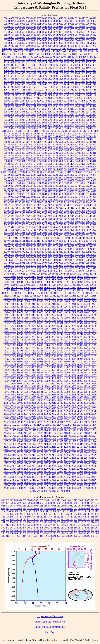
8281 (72, 249)
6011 (12, 169)
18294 (60, 364)
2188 (94, 98)
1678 (83, 81)
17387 (80, 351)
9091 (34, 263)
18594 (80, 370)
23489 (33, 480)
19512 (33, 392)
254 (67, 528)
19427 (87, 389)
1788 (17, 92)
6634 (28, 189)
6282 (23, 178)
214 (93, 522)
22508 (80, 455)
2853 (45, 109)
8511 (17, 260)
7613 (45, 224)
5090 (94, 125)
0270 (12, 26)
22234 (67, 450)
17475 (53, 353)
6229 (61, 175)
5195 (34, 142)
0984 (50, 46)
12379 (67, 298)
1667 (28, 81)
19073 (93, 381)
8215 (72, 246)
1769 (28, 90)
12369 (7, 298)
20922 (7, 422)
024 (7, 503)
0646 (66, 35)
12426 (20, 307)
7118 (55, 202)
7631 (83, 224)
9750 (88, 271)
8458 (83, 254)
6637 (39, 189)
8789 (28, 260)
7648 (17, 227)
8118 (12, 238)
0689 (17, 37)
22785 (87, 463)
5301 (39, 153)
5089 (88, 125)
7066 (12, 200)
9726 (66, 271)
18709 (67, 373)
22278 (33, 452)
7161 (61, 205)
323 (63, 536)
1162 (42, 54)
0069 (94, 24)
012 (54, 500)
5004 (28, 114)
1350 (61, 65)
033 (46, 503)
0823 (83, 37)
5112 (9, 131)
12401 (73, 301)
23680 (73, 482)
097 (16, 511)
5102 (55, 128)
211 (80, 522)
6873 (6, 194)
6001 (77, 167)
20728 (40, 419)
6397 (12, 186)
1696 (77, 84)
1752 (28, 87)
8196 (66, 243)
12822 (47, 342)
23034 (13, 471)
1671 (50, 81)
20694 (13, 419)
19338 (7, 389)
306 (88, 533)
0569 (45, 32)
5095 (28, 128)
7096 (23, 202)
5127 (85, 131)
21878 (93, 439)
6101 (36, 172)
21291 (86, 425)
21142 (26, 425)
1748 (6, 87)
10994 (80, 282)
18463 (20, 370)
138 (80, 514)
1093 (43, 48)
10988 (47, 282)
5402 (72, 161)
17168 (47, 348)
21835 (20, 439)
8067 (50, 235)
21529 (13, 433)
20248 (13, 408)
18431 (93, 367)
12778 (20, 340)
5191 (12, 142)
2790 (28, 106)
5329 (88, 156)
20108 (33, 403)
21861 (67, 439)
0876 (55, 43)
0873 (39, 43)
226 (46, 525)
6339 (72, 180)
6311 (23, 180)
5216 (28, 145)
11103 (11, 293)
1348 (50, 65)
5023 (34, 117)
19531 (40, 392)
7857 (6, 232)
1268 (85, 57)
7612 (39, 224)
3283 (61, 112)
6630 (6, 189)
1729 (83, 84)
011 (50, 500)
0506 (66, 29)
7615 (55, 224)
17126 (20, 348)
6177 (85, 172)
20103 (27, 403)
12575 (47, 318)
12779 (27, 340)
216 (3, 525)
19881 (47, 397)
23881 (20, 488)
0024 (12, 21)
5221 (50, 145)
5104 (66, 128)
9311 (17, 268)
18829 (7, 378)
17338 (47, 351)
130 (46, 514)
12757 (40, 337)
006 (29, 500)
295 (41, 533)
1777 (50, 90)
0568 (39, 32)
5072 (88, 123)
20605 (20, 417)
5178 (39, 139)
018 (80, 500)
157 (59, 517)
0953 (34, 46)
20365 (20, 411)
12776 (13, 340)
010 (46, 500)
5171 (94, 136)
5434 (6, 167)
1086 (4, 48)
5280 (66, 150)
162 (80, 517)
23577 (13, 482)
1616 (17, 79)
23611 (60, 482)
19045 (40, 381)
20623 (47, 417)
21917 (73, 441)
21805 (60, 436)
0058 (34, 24)
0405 (34, 26)
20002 (20, 400)
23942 (47, 488)
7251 (34, 211)
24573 (47, 491)
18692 (53, 373)
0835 (45, 40)
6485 (50, 186)
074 (24, 508)
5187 (83, 139)
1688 (39, 84)
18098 (67, 362)
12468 (13, 312)
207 (67, 522)
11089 (20, 290)
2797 (61, 106)
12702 (7, 331)
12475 (40, 312)
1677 (77, 81)
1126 (26, 51)
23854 (87, 485)
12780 (33, 340)
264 (12, 530)
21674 (73, 433)
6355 (12, 183)
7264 (88, 211)
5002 (17, 114)
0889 (12, 46)
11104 (18, 293)
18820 (73, 375)
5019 (17, 117)
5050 (77, 120)
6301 (61, 178)
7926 (28, 232)
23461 (93, 477)
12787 (80, 340)
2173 (34, 98)
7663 (50, 227)
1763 (88, 87)
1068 (61, 46)
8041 (17, 235)
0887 (94, 43)
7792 (50, 230)
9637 (83, 268)
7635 (88, 224)
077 (37, 508)
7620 (72, 224)
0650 (83, 35)
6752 (34, 191)
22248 (87, 450)
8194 (61, 243)
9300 (72, 265)
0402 (23, 26)
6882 (34, 194)
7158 (45, 205)
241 (12, 528)
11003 (27, 285)
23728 (93, 482)
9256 (88, 263)
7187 (34, 208)
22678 (27, 460)
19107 (33, 384)
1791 (34, 92)
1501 (72, 68)
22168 (87, 447)
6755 (50, 191)
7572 (83, 219)
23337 (93, 474)
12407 (7, 304)
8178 (94, 241)
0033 (55, 21)
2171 (23, 98)
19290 (60, 386)
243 (20, 528)
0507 (72, 29)
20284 (47, 408)
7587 (28, 222)
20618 (27, 417)
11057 (20, 287)
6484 (45, 186)
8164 (39, 241)
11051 (86, 285)
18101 (74, 362)
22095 (40, 447)
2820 (34, 109)
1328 (61, 62)
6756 (55, 191)
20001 (13, 400)
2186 (83, 98)
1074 (66, 46)
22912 (87, 466)
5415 (23, 164)
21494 (67, 430)
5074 (6, 125)
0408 (50, 26)
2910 (55, 109)
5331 (6, 158)
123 (16, 514)
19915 (53, 397)
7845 (83, 230)
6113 (53, 172)
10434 (93, 274)
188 (88, 519)
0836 (50, 40)
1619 (34, 79)
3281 (50, 112)
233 (76, 525)
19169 (87, 384)
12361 (47, 296)
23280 (67, 474)
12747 (80, 334)
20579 (67, 414)
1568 (77, 73)
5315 (12, 156)
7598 (66, 222)
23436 (67, 477)
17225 (73, 348)
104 (46, 511)
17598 (27, 356)
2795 (50, 106)
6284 (34, 178)
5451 (55, 167)
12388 (27, 301)
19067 (80, 381)
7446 (39, 216)
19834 (7, 397)
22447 (27, 455)
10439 (27, 276)
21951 (7, 444)
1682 (6, 84)
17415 (93, 351)
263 (7, 530)
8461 (88, 254)
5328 (83, 156)
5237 (45, 147)
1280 (50, 59)
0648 (72, 35)
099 (25, 511)
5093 (17, 128)
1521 (72, 70)
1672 (55, 81)
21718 (7, 436)
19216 (33, 386)
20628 (60, 417)
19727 (60, 395)
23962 (73, 488)
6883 (39, 194)
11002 (20, 285)
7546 (94, 216)
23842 (67, 485)
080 (50, 508)
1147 (58, 51)
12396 (53, 301)
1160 (31, 54)
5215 (23, 145)
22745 (27, 463)
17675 (53, 356)
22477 (47, 455)
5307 (72, 153)
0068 (88, 24)
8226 (6, 249)
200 (37, 522)
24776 (60, 491)
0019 (94, 18)
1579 (45, 76)
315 (29, 536)
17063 (93, 345)
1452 (45, 68)
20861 (73, 419)
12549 (93, 315)
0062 (55, 24)
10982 (7, 282)
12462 (93, 309)
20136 (87, 403)
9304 (94, 265)
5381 (72, 158)
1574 (17, 76)
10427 (73, 274)
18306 (73, 364)
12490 (27, 315)
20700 (20, 419)
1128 (37, 51)
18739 (93, 373)
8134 (55, 238)
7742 (34, 230)
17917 (27, 359)
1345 (34, 65)
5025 (45, 117)
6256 (72, 175)
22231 (60, 450)
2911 (61, 109)
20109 (40, 403)
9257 (94, 263)
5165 (61, 136)
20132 (67, 403)
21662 (53, 433)
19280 (53, 386)
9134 (77, 263)
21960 (13, 444)
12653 (20, 329)
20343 (87, 408)
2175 (45, 98)
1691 (50, 84)
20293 (53, 408)
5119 (41, 131)
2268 (28, 101)
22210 (33, 450)
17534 (87, 353)
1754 (39, 87)
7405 (83, 213)
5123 (63, 131)
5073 (94, 123)
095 (8, 511)
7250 (28, 211)
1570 (88, 73)
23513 (60, 480)
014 (63, 500)
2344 (34, 103)
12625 (20, 323)
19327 (93, 386)
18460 (13, 370)
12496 (40, 315)
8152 (17, 241)
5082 (50, 125)
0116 (6, 26)
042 (84, 503)
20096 (20, 403)
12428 (27, 307)
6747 (6, 191)
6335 (50, 180)
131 (50, 514)
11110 (50, 293)
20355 (7, 411)
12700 (87, 329)
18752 (7, 375)
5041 (39, 120)
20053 (60, 400)
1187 (9, 57)
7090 (6, 202)
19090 (20, 384)
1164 (53, 54)
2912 (66, 109)
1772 (39, 90)
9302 (83, 265)
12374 (40, 298)
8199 (83, 243)
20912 (87, 419)
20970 (40, 422)
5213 (12, 145)
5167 (72, 136)
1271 (96, 57)
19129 (60, 384)
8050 (23, 235)
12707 (13, 331)
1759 (66, 87)
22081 (27, 447)
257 (80, 528)
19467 (20, 392)
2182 (77, 98)
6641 (61, 189)
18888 (53, 378)
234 (80, 525)
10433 (86, 274)
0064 (66, 24)
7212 (66, 208)
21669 (67, 433)
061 (67, 506)
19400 (60, 389)
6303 (72, 178)
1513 (28, 70)
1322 (34, 62)
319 (46, 536)
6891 (72, 194)
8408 (34, 254)
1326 (50, 62)
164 (88, 517)
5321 (45, 156)
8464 (94, 254)
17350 (60, 351)
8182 (17, 243)
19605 (80, 392)
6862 (88, 191)
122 (12, 514)
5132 (12, 134)
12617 (60, 320)
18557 (60, 370)
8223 (94, 246)
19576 (47, 392)
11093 (47, 290)
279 (71, 530)
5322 (50, 156)
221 (24, 525)
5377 (55, 158)
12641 (33, 326)
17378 (67, 351)
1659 (23, 81)
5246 (94, 147)
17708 (60, 356)
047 (7, 506)
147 (20, 517)
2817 (17, 109)
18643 (20, 373)
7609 (23, 224)
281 (80, 530)
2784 (88, 103)
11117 (76, 293)
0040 (77, 21)
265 (16, 530)
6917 (94, 194)
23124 (20, 474)
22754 (40, 463)
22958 (40, 469)
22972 (60, 469)
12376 (47, 298)
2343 (28, 103)
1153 (90, 51)
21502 (87, 430)
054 (37, 506)
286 (3, 533)
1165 (58, 54)
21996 (60, 444)
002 (12, 500)
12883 (40, 345)
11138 (13, 296)
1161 (37, 54)
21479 (40, 430)
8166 (50, 241)
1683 (12, 84)
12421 (93, 304)
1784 (88, 90)
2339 (6, 103)
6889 (66, 194)
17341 (53, 351)
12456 (53, 309)
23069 (60, 471)
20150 (27, 406)
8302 (88, 249)
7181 (94, 205)
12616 (53, 320)
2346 (45, 103)
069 (3, 508)
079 (46, 508)
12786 (73, 340)
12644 (53, 326)
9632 (72, 268)
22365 (67, 452)
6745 (88, 189)
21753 (27, 436)
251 (54, 528)
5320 (39, 156)
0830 (17, 40)
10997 (7, 285)
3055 (17, 112)
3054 (12, 112)
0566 (28, 32)
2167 (94, 95)
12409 (20, 304)
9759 (28, 274)
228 (54, 525)
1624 (55, 79)
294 (37, 533)
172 (24, 519)
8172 (66, 241)
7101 (28, 202)
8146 (94, 238)
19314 (80, 386)
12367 (87, 296)
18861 (27, 378)
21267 (60, 425)
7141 (83, 202)
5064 (50, 123)
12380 (73, 298)
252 (59, 528)
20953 (27, 422)
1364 (83, 65)
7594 (45, 222)
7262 (77, 211)
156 (54, 517)
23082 (87, 471)
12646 (67, 326)
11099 (80, 290)
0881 (77, 43)
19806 (93, 395)
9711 (61, 271)
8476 (28, 257)
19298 (67, 386)
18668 (40, 373)
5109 (94, 128)
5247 (6, 150)
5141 (61, 134)
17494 (67, 353)
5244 (83, 147)
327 (80, 536)
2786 (6, 106)
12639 (20, 326)
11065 (47, 287)
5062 (39, 123)
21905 (60, 441)
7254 (50, 211)
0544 (6, 32)
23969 (80, 488)
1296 (72, 59)
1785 (94, 90)
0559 (12, 32)
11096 (60, 290)
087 (76, 508)
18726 (80, 373)
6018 (23, 169)
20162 (33, 406)
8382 (55, 252)
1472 (61, 68)
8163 (34, 241)
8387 (72, 252)
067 (93, 506)
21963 (20, 444)
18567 (67, 370)
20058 (73, 400)
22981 (73, 469)
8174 (77, 241)
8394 (6, 254)
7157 (39, 205)
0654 (6, 37)
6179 (91, 172)
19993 (93, 397)
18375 (53, 367)
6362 (50, 183)
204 (54, 522)
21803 (53, 436)
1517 (50, 70)
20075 (87, 400)
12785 (67, 340)
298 (54, 533)
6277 (88, 175)
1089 (21, 48)
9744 (77, 271)
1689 (45, 84)
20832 (53, 419)
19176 (93, 384)
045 (97, 503)
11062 (34, 287)
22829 (33, 466)
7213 (72, 208)
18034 (93, 359)
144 (7, 517)
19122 (53, 384)
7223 (23, 211)
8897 (66, 260)
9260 (6, 265)
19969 (67, 397)
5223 (61, 145)
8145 (88, 238)
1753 (34, 87)
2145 (72, 92)
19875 (33, 397)
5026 (50, 117)
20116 (53, 403)
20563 (47, 414)
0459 (39, 29)
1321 (28, 62)
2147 (83, 92)
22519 (93, 455)
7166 (77, 205)
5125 (74, 131)
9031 (23, 263)
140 (88, 514)
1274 (17, 59)
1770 (34, 90)
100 (29, 511)
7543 (88, 216)
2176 (50, 98)
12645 (60, 326)
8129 (44, 238)
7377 (28, 213)
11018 (66, 285)
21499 (73, 430)
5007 (45, 114)
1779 (61, 90)
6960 (45, 197)
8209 (39, 246)
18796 (53, 375)
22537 (13, 458)
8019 (88, 232)
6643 (72, 189)
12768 (67, 337)
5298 (23, 153)
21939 (87, 441)
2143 (61, 92)
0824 (88, 37)
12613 (33, 320)
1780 (66, 90)
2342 (23, 103)
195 (16, 522)
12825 (67, 342)
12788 (87, 340)
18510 (40, 370)
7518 (72, 216)
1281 (55, 59)
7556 (34, 219)
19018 (27, 381)
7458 (45, 216)
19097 (27, 384)
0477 (45, 29)
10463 (93, 276)
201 (41, 522)
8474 (23, 257)
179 (50, 519)
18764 (27, 375)
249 (46, 528)
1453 (50, 68)
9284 (39, 265)
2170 (17, 98)
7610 (28, 224)
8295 (83, 249)
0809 (61, 37)
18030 (87, 359)
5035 (6, 120)
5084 (61, 125)
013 (59, 500)
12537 (53, 315)
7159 (50, 205)
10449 (53, 276)
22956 (33, 469)
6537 (72, 186)
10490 (47, 279)
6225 (39, 175)
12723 (73, 331)
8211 (50, 246)
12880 (20, 345)
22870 (67, 466)
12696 (80, 329)
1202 (47, 57)
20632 (67, 417)
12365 (73, 296)
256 (76, 528)
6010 (6, 169)
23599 (40, 482)
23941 (40, 488)
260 (93, 528)
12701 (93, 329)
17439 (33, 353)
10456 (67, 276)
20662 (93, 417)
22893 (80, 466)
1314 (88, 59)
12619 (73, 320)
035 (54, 503)
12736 (40, 334)
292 (29, 533)
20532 (7, 414)
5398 (50, 161)
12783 (53, 340)
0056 (23, 24)
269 (29, 530)
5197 (45, 142)
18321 (93, 364)
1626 (66, 79)
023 (3, 503)
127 (33, 514)
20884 (80, 419)
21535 (20, 433)
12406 (93, 301)
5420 (50, 164)
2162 (66, 95)
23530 (80, 480)
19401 (67, 389)
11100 (86, 290)
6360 (39, 183)
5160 (34, 136)
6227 (50, 175)
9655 (23, 271)
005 (24, 500)
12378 (60, 298)
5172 (6, 139)
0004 (23, 18)
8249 (34, 249)
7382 (45, 213)
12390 (33, 301)
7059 (6, 200)
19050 (47, 381)
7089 (94, 200)
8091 (88, 235)
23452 (80, 477)
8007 (72, 232)
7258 (61, 211)
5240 (61, 147)
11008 (40, 285)
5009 (55, 114)
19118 (47, 384)
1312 (77, 59)
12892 (80, 345)
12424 (13, 307)
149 (29, 517)
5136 (34, 134)
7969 (50, 232)
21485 (47, 430)
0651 (88, 35)
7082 (61, 200)
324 (67, 536)
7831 (66, 230)
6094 (4, 172)
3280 (45, 112)
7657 (34, 227)
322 (59, 536)
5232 (17, 147)
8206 (23, 246)
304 (80, 533)
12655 (33, 329)
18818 (67, 375)
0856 (17, 43)
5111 (4, 131)
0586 (77, 32)
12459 (73, 309)
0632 (23, 35)
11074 (66, 287)
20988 (53, 422)
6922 (28, 197)
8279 (66, 249)
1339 (6, 65)
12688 (67, 329)
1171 (90, 54)
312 (16, 536)
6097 (20, 172)
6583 (83, 186)
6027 (72, 169)
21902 (53, 441)
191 (3, 522)
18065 (27, 362)
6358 (28, 183)
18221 (27, 364)
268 (24, 530)
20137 (93, 403)
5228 (88, 145)
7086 (83, 200)
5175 (23, 139)
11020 (80, 285)
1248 (80, 57)
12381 (80, 298)
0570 (50, 32)
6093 (94, 169)
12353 (26, 296)
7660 (39, 227)
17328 (40, 351)
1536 (28, 73)
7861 (12, 232)
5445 (23, 167)
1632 (83, 79)
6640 (55, 189)
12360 (40, 296)
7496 (61, 216)
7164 (66, 205)
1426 (12, 68)
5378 (61, 158)
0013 (66, 18)
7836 (72, 230)
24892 (67, 491)
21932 (80, 441)
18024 (80, 359)
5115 (25, 131)
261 (97, 528)
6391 (77, 183)
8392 (88, 252)
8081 (61, 235)
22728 (87, 460)
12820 (33, 342)
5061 (34, 123)
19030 (33, 381)
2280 (94, 101)
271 (37, 530)
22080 (20, 447)
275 (54, 530)
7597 (61, 222)
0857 (23, 43)
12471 (20, 312)
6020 (34, 169)
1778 (55, 90)
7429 (28, 216)
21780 (40, 436)
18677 (47, 373)
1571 (94, 73)
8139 (66, 238)
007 (33, 500)
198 (29, 522)
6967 (55, 197)
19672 (27, 395)
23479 (13, 480)
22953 (27, 469)
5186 (77, 139)
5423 (66, 164)
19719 (53, 395)
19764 (87, 395)
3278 (34, 112)
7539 (83, 216)
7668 (66, 227)
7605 (6, 224)
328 (84, 536)
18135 (93, 362)
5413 (12, 164)
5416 (28, 164)
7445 (34, 216)
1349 (55, 65)
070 (7, 508)
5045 (50, 120)
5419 (45, 164)
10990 (60, 282)
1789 (23, 92)
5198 (50, 142)
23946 (60, 488)
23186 (47, 474)
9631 (66, 268)
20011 (27, 400)
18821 (80, 375)
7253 (45, 211)
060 (63, 506)
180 (54, 519)
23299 (73, 474)
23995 (93, 488)
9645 (94, 268)
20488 (53, 411)
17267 (93, 348)
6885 (50, 194)
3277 (28, 112)
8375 (34, 252)
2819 (28, 109)
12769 (73, 337)
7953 (34, 232)
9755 (12, 274)
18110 (80, 362)
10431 (79, 274)
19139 (67, 384)
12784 (60, 340)
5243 (77, 147)
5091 (6, 128)
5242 (72, 147)
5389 (12, 161)
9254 (83, 263)
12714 (47, 331)
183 (67, 519)
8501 (6, 260)
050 (20, 506)
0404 (28, 26)
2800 (77, 106)
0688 (12, 37)
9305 (6, 268)
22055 (87, 444)
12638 (13, 326)
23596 (27, 482)
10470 (13, 279)
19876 (40, 397)
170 (16, 519)
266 (20, 530)
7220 (6, 211)
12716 (53, 331)
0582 (66, 32)
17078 (13, 348)
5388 (6, 161)
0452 (94, 26)
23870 (13, 488)
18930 (73, 378)
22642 (93, 458)
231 (67, 525)
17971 (47, 359)
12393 (40, 301)
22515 (87, 455)
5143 (72, 134)
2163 (72, 95)
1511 (17, 70)
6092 (88, 169)
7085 (77, 200)
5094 (23, 128)
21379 (53, 428)
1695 (72, 84)
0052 (94, 21)
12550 (7, 318)
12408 (13, 304)
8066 (45, 235)
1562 (45, 73)
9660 (39, 271)
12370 (13, 298)
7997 (61, 232)
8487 (72, 257)
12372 (27, 298)
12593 (60, 318)
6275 (77, 175)
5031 (77, 117)
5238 (50, 147)
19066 (73, 381)
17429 (20, 353)
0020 (6, 21)
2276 (72, 101)
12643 (47, 326)
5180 (50, 139)
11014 (53, 285)
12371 (20, 298)
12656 (40, 329)
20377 (27, 411)
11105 (24, 293)
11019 (73, 285)
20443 (40, 411)
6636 (34, 189)
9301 (77, 265)
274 (50, 530)
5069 (77, 123)
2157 (45, 95)
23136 (27, 474)
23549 (87, 480)
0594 (12, 35)
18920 (67, 378)
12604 (67, 318)
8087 (77, 235)
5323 (55, 156)
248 (41, 528)
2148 (88, 92)
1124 (15, 51)
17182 (60, 348)
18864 (40, 378)
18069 (33, 362)
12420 (87, 304)
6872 (94, 191)
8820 (45, 260)
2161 (61, 95)
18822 (87, 375)
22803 (7, 466)
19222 (40, 386)
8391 (83, 252)
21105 (93, 422)
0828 (6, 40)
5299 (28, 153)
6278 (94, 175)
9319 (45, 268)
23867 (7, 488)
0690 (23, 37)
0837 (55, 40)
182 (63, 519)
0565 (23, 32)
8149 (6, 241)
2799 (72, 106)
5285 (94, 150)
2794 (45, 106)
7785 (45, 230)
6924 (39, 197)
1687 (34, 84)
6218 (6, 175)
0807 (55, 37)
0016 (83, 18)
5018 (12, 117)
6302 (66, 178)
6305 (83, 178)
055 (41, 506)
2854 (50, 109)
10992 (73, 282)
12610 (13, 320)
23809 (60, 485)
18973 (87, 378)
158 (63, 517)
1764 (94, 87)
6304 (77, 178)
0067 (83, 24)
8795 (34, 260)
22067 (13, 447)
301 (67, 533)
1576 (28, 76)
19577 (53, 392)
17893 (13, 359)
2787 (12, 106)
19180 (7, 386)
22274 (27, 452)
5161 (39, 136)
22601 (67, 458)
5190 (6, 142)
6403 (28, 186)
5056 (12, 123)
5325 (66, 156)
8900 (83, 260)
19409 (73, 389)
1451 (39, 68)
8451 (77, 254)
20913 (93, 419)
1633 (88, 79)
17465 (40, 353)
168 (7, 519)
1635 (6, 81)
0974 (39, 46)
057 (50, 506)
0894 (23, 46)
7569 (77, 219)
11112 (63, 293)
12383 (93, 298)
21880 (13, 441)
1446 (17, 68)
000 (3, 500)
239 (3, 528)
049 (16, 506)
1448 (23, 68)
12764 (53, 337)
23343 (7, 477)
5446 (28, 167)
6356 (17, 183)
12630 (53, 323)
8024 (94, 232)
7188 (39, 208)
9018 (12, 263)
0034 (61, 21)
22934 (13, 469)
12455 (47, 309)
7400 (72, 213)
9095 (50, 263)
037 (63, 503)
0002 (12, 18)
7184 (17, 208)
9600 (50, 268)
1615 (12, 79)
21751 (20, 436)
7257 (55, 211)
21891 (40, 441)
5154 (94, 134)
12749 (93, 334)
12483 (93, 312)
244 (24, 528)
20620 (40, 417)
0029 (34, 21)
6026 (66, 169)
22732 (93, 460)
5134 (23, 134)
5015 (88, 114)
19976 (80, 397)
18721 (73, 373)
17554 (13, 356)
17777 (87, 356)
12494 (33, 315)
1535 (23, 73)
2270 (39, 101)
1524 (88, 70)
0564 (17, 32)
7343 (94, 211)
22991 (87, 469)
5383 (77, 158)
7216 (88, 208)
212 (84, 522)
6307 (94, 178)
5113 (15, 131)
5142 (66, 134)
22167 (80, 447)
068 (97, 506)
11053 (93, 285)
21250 (53, 425)
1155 (4, 54)
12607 (87, 318)
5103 (61, 128)
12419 (80, 304)
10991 (67, 282)
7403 (77, 213)
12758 (47, 337)
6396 (6, 186)
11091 (34, 290)
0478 (50, 29)
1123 (10, 51)
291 (24, 533)
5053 (94, 120)
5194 (28, 142)
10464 (7, 279)
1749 (12, 87)
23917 (27, 488)
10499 (73, 279)
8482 (50, 257)
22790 (93, 463)
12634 (80, 323)
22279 (40, 452)
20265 (20, 408)
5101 (50, 128)
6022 (45, 169)
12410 (27, 304)
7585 (17, 222)
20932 (20, 422)
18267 (47, 364)
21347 (33, 428)
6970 (66, 197)
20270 (27, 408)
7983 (55, 232)
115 (92, 511)
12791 (7, 342)
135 (67, 514)
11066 (53, 287)
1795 (45, 92)
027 (20, 503)
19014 (13, 381)
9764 (50, 274)
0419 (61, 26)
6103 (47, 172)
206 (63, 522)
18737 (87, 373)
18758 (13, 375)
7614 (50, 224)
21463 (20, 430)
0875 (50, 43)
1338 (94, 62)
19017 (20, 381)
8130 (50, 238)
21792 (47, 436)
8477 (34, 257)
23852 (80, 485)
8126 (33, 238)
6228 (55, 175)
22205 (27, 450)
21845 (47, 439)
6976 (83, 197)
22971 (53, 469)
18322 (7, 367)
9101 (66, 263)
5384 (83, 158)
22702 (40, 460)
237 (93, 525)
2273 (55, 101)
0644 (55, 35)
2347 (50, 103)
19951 (60, 397)
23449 (73, 477)
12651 (7, 329)
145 (12, 517)
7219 (94, 208)
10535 (80, 279)
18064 (20, 362)
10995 (87, 282)
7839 (77, 230)
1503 (83, 68)
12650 (93, 326)
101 (33, 511)
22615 (73, 458)
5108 (88, 128)
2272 (50, 101)
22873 (73, 466)
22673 (20, 460)
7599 (72, 222)
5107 (83, 128)
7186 (28, 208)
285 (97, 530)
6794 (77, 191)
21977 (40, 444)
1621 (39, 79)
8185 (34, 243)
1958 (50, 92)
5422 (61, 164)
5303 (50, 153)
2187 (88, 98)
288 (12, 533)
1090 (26, 48)
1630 (72, 79)
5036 (12, 120)
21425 (80, 428)
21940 (93, 441)
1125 (20, 51)
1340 (12, 65)
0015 (77, 18)
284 (93, 530)
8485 (61, 257)
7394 (61, 213)
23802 (47, 485)
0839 (61, 40)
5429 (88, 164)
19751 (80, 395)
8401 (23, 254)
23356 (13, 477)
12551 (13, 318)
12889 (73, 345)
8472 (17, 257)
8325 (94, 249)
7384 (50, 213)
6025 (61, 169)
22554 (27, 458)
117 (3, 514)
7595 (50, 222)
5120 (47, 131)
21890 (33, 441)
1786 (6, 92)
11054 (7, 287)
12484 (7, 315)
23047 (20, 471)
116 (96, 511)
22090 (33, 447)
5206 (66, 142)
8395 (12, 254)
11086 (14, 290)
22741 (13, 463)
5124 (69, 131)
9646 (6, 271)
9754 (7, 274)
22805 (13, 466)
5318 (28, 156)
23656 (67, 482)
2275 (66, 101)
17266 (87, 348)
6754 (45, 191)
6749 (17, 191)
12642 (40, 326)
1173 (4, 57)
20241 (93, 406)
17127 (27, 348)
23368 (27, 477)
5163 (50, 136)
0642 (45, 35)
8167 (55, 241)
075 (29, 508)
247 (37, 528)
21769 (33, 436)
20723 (33, 419)
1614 (6, 79)
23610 (53, 482)
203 (50, 522)
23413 (47, 477)
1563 (50, 73)
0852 (88, 40)
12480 (73, 312)
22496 (67, 455)
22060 (93, 444)
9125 (72, 263)
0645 (61, 35)
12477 (53, 312)
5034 (94, 117)
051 (24, 506)
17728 (73, 356)
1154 (96, 51)
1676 (72, 81)
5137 (39, 134)
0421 (72, 26)
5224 (66, 145)
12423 (7, 307)
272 (41, 530)
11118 (82, 293)
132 (54, 514)
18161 (7, 364)
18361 (33, 367)
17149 (33, 348)
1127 (31, 51)
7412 (94, 213)
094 (3, 511)
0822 (77, 37)
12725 (87, 331)
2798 (66, 106)
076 (33, 508)
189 (93, 519)
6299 (50, 178)
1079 (94, 46)
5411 (94, 161)
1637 (12, 81)
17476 (60, 353)
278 (67, 530)
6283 (28, 178)
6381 (61, 183)
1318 (17, 62)
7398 (66, 213)
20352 (93, 408)
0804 (45, 37)
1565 (61, 73)
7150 (94, 202)
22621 (80, 458)
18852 (20, 378)
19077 (7, 384)
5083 (55, 125)
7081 (55, 200)
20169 (40, 406)
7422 (12, 216)
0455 (17, 29)
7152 (12, 205)
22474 (40, 455)
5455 (72, 167)
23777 (27, 485)
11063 (40, 287)
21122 (13, 425)
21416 (73, 428)
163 (84, 517)
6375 (55, 183)
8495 (77, 257)
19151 (80, 384)
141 (93, 514)
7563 (55, 219)
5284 (88, 150)
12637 (7, 326)
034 (50, 503)
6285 (39, 178)
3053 (6, 112)
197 (24, 522)
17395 (87, 351)
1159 (26, 54)
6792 (66, 191)
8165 (45, 241)
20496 (67, 411)
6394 (94, 183)
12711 (33, 331)
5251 (28, 150)
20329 (67, 408)
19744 (67, 395)
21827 (7, 439)
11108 (44, 293)
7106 (39, 202)
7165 (72, 205)
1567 (72, 73)
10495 (60, 279)
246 (33, 528)
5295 (17, 153)
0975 (45, 46)
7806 (55, 230)
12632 (67, 323)
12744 (67, 334)
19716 (47, 395)
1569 (83, 73)
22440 (13, 455)
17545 (93, 353)
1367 (6, 68)
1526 (6, 73)
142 (97, 514)
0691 (28, 37)
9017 (6, 263)
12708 (20, 331)
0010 (50, 18)
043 (88, 503)
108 (63, 511)
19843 (13, 397)
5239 (55, 147)
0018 (88, 18)
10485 (33, 279)
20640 (73, 417)
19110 (40, 384)
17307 (13, 351)
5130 (96, 131)
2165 (83, 95)
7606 (12, 224)
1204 (58, 57)
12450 (13, 309)
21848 (53, 439)
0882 (83, 43)
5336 (28, 158)
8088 (83, 235)
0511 (94, 29)
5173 (12, 139)
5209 (83, 142)
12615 (47, 320)
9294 (61, 265)
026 (16, 503)
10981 (93, 279)
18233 (33, 364)
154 (46, 517)
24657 (53, 491)
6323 (28, 180)
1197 (20, 57)
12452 (27, 309)
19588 (60, 392)
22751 (33, 463)
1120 (90, 48)
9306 (12, 268)
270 (33, 530)
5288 (12, 153)
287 (7, 533)
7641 (94, 224)
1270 (91, 57)
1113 (53, 48)
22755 (47, 463)
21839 (33, 439)
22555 (33, 458)
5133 (17, 134)
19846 (20, 397)
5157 (17, 136)
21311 (20, 428)
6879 (23, 194)
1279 (45, 59)
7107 (45, 202)
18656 (33, 373)
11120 (89, 293)
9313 (28, 268)
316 (33, 536)
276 (59, 530)
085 (67, 508)
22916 (93, 466)
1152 (85, 51)
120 (7, 514)
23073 (80, 471)
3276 (23, 112)
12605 (73, 318)
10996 (93, 282)
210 (76, 522)
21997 (67, 444)
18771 (33, 375)
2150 (6, 95)
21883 (20, 441)
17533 (80, 353)
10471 (20, 279)
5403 (77, 161)
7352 (17, 213)
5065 (55, 123)
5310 (88, 153)
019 (84, 500)
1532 (12, 73)
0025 (17, 21)
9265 (17, 265)
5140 (55, 134)
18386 (60, 367)
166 (97, 517)
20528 (93, 411)
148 (24, 517)
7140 (77, 202)
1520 (66, 70)
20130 (60, 403)
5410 (88, 161)
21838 (27, 439)
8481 (45, 257)
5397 (45, 161)
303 (76, 533)
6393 (88, 183)
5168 (77, 136)
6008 (94, 167)
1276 (28, 59)
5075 (12, 125)
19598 (67, 392)
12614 (40, 320)
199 (33, 522)
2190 (12, 101)
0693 (39, 37)
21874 (87, 439)
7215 (83, 208)
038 (67, 503)
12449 (7, 309)
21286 (80, 425)
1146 (53, 51)
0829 (12, 40)
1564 (55, 73)
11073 (60, 287)
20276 (40, 408)
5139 (50, 134)
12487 (20, 315)
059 (59, 506)
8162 (28, 241)
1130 (47, 51)
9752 (94, 271)
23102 (7, 474)
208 (71, 522)
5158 (23, 136)
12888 (67, 345)
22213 (40, 450)
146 (16, 517)
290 (20, 533)
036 (59, 503)
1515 (39, 70)
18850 (13, 378)
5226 (77, 145)
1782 (77, 90)
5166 (66, 136)
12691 (73, 329)
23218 (60, 474)
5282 (77, 150)
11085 (7, 290)
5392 (28, 161)
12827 (80, 342)
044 (93, 503)
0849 (77, 40)
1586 (83, 76)
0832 (28, 40)
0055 (17, 24)
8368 (12, 252)
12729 (13, 334)
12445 (73, 307)
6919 (12, 197)
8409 (39, 254)
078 (41, 508)
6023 (50, 169)
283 (88, 530)
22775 (80, 463)
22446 (20, 455)
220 (20, 525)
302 (71, 533)
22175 (93, 447)
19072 (87, 381)
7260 (66, 211)
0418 (55, 26)
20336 (80, 408)
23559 (7, 482)
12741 (53, 334)
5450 (50, 167)
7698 (12, 230)
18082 (47, 362)
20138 (7, 406)
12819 (27, 342)
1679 (88, 81)
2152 (17, 95)
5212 (6, 145)
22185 (7, 450)
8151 (12, 241)
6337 (61, 180)
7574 (88, 219)
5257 (50, 150)
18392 (73, 367)
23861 (93, 485)
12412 (40, 304)
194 (12, 522)
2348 (55, 103)
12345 (20, 296)
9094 (45, 263)
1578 (39, 76)
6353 (94, 180)
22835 (40, 466)
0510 (88, 29)
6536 (66, 186)
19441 (93, 389)
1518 (55, 70)
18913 (60, 378)
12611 (20, 320)
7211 (61, 208)
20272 (33, 408)
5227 (83, 145)
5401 (66, 161)
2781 (72, 103)
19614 (87, 392)
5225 (72, 145)
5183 (66, 139)
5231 (12, 147)
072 (16, 508)
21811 (73, 436)
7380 (39, 213)
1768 (23, 90)
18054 (13, 362)
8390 (77, 252)
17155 (40, 348)
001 (7, 500)
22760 (60, 463)
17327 (33, 351)
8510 (12, 260)
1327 (55, 62)
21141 (20, 425)
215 (97, 522)
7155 (28, 205)
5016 (94, 114)
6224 (34, 175)
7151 (6, 205)
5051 (83, 120)
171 (20, 519)
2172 (28, 98)
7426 (23, 216)
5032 (83, 117)
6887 (55, 194)
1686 (28, 84)
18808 (60, 375)
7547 (6, 219)
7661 (45, 227)
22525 (7, 458)
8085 (72, 235)
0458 (34, 29)
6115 (58, 172)
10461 (87, 276)
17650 (47, 356)
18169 (13, 364)
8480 (39, 257)
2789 (23, 106)
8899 (77, 260)
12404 (87, 301)
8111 (6, 238)
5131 (6, 134)
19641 (13, 395)
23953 (67, 488)
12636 (93, 323)
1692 (55, 84)
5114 (20, 131)
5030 (72, 117)
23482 (20, 480)
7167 (83, 205)
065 (84, 506)
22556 (40, 458)
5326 (72, 156)
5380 (66, 158)
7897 (17, 232)
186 (80, 519)
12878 (7, 345)
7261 (72, 211)
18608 (93, 370)
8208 (34, 246)
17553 (7, 356)
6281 (17, 178)
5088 (83, 125)
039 (71, 503)
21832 (13, 439)
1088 (15, 48)
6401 (23, 186)
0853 (94, 40)
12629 (47, 323)
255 (71, 528)
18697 (60, 373)
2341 (17, 103)
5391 (23, 161)
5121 (52, 131)
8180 (12, 243)
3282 (55, 112)
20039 (33, 400)
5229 (94, 145)
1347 (45, 65)
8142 (72, 238)
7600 (77, 222)
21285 (73, 425)
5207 (72, 142)
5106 (77, 128)
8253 (45, 249)
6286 (45, 178)
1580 (50, 76)
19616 (93, 392)
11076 (73, 287)
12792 (13, 342)
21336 (27, 428)
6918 (6, 197)
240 (7, 528)
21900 (47, 441)
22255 (93, 450)
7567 (66, 219)
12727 (93, 331)
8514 (23, 260)
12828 (87, 342)
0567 (34, 32)
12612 (27, 320)
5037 (17, 120)
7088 (88, 200)
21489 (60, 430)
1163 (47, 54)
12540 (60, 315)
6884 (45, 194)
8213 (61, 246)
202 (46, 522)
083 (63, 508)
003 (16, 500)
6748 (12, 191)
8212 (55, 246)
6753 (39, 191)
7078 (39, 200)
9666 (50, 271)
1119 (85, 48)
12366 (80, 296)
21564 (33, 433)
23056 (47, 471)
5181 (55, 139)
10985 (27, 282)
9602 (55, 268)
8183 (23, 243)
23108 (13, 474)
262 (3, 530)
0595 (17, 35)
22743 (20, 463)
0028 (28, 21)
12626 (27, 323)
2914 (77, 109)
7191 (55, 208)
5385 (88, 158)
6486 (55, 186)
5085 (66, 125)
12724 (80, 331)
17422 (7, 353)
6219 (12, 175)
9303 (88, 265)
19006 (7, 381)
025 (12, 503)
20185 (53, 406)
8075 (55, 235)
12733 (27, 334)
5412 (6, 164)
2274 (61, 101)
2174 (39, 98)
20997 (67, 422)
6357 (23, 183)
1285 (66, 59)
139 (84, 514)
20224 (80, 406)
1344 (28, 65)
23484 (27, 480)
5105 (72, 128)
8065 (39, 235)
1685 (23, 84)
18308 (80, 364)
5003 (23, 114)
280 (76, 530)
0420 (66, 26)
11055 (14, 287)
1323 (39, 62)
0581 (61, 32)
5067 (66, 123)
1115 (64, 48)
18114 (87, 362)
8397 (17, 254)
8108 (94, 235)
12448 (93, 307)
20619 (33, 417)
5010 (61, 114)
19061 (53, 381)
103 (42, 511)
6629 (94, 186)
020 (88, 500)
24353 (33, 491)
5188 (88, 139)
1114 (59, 48)
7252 (39, 211)
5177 (34, 139)
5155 (6, 136)
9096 (55, 263)
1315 (94, 59)
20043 (47, 400)
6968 (61, 197)
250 (50, 528)
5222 (55, 145)
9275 (34, 265)
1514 (34, 70)
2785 (94, 103)
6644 (77, 189)
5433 (94, 164)
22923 (7, 469)
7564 (61, 219)
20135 (80, 403)
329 (88, 536)
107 (59, 511)
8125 (28, 238)
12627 (33, 323)
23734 (7, 485)
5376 (50, 158)
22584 (60, 458)
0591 (88, 32)
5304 (55, 153)
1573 (12, 76)
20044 (53, 400)
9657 (28, 271)
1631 (77, 79)
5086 (72, 125)
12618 (67, 320)
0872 (34, 43)
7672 (77, 227)
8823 (50, 260)
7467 (50, 216)
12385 (13, 301)
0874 (45, 43)
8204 (12, 246)
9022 (17, 263)
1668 (34, 81)
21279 (66, 425)
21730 (13, 436)
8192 (50, 243)
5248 (12, 150)
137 (76, 514)
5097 (34, 128)
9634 (77, 268)
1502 (77, 68)
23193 (53, 474)
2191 (17, 101)
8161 (23, 241)
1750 (17, 87)
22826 (27, 466)
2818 (23, 109)
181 (59, 519)
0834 (39, 40)
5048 (66, 120)
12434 (60, 307)
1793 (39, 92)
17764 (80, 356)
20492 (60, 411)
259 (88, 528)
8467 (6, 257)
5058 (23, 123)
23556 (93, 480)
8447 (66, 254)
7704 (28, 230)
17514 (73, 353)
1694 (66, 84)
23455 (87, 477)
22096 (47, 447)
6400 (17, 186)
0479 (55, 29)
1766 (12, 90)
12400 (67, 301)
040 (76, 503)
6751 (28, 191)
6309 (12, 180)
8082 (66, 235)
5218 (39, 145)
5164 (55, 136)
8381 (50, 252)
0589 (83, 32)
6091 (83, 169)
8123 (22, 238)
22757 (53, 463)
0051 (88, 21)
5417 (34, 164)
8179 (6, 243)
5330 (94, 156)
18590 (73, 370)
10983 (13, 282)
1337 (88, 62)
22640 (87, 458)
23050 (33, 471)
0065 (72, 24)
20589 (80, 414)
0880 (72, 43)
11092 (40, 290)
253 (63, 528)
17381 (73, 351)
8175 (83, 241)
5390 (17, 161)
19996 (7, 400)
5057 (17, 123)
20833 (60, 419)
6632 (17, 189)
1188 (15, 57)
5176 (28, 139)
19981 (87, 397)
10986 (33, 282)
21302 (13, 428)
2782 (77, 103)
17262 (80, 348)
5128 (91, 131)
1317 (12, 62)
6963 (50, 197)
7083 (66, 200)
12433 (53, 307)
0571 (55, 32)
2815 (6, 109)
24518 (40, 491)
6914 (77, 194)
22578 (53, 458)
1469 (55, 68)
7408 (88, 213)
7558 (45, 219)
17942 (40, 359)
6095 (9, 172)
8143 (77, 238)
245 (29, 528)
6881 (28, 194)
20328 (60, 408)
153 (41, 517)
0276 (17, 26)
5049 (72, 120)
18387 (67, 367)
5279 (61, 150)
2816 (12, 109)
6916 (88, 194)
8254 (50, 249)
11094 (53, 290)
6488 (61, 186)
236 (88, 525)
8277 (61, 249)
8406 (28, 254)
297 (50, 533)
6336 (55, 180)
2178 (55, 98)
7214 (77, 208)
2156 (39, 95)
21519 (93, 430)
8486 (66, 257)
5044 (45, 120)
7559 (50, 219)
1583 (66, 76)
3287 (83, 112)
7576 (94, 219)
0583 (72, 32)
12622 (93, 320)
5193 (23, 142)
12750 (7, 337)
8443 (55, 254)
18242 (40, 364)
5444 (17, 167)
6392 (83, 183)
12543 (80, 315)
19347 (20, 389)
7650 (23, 227)
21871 (80, 439)
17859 (93, 356)
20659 (87, 417)
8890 (55, 260)
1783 (83, 90)
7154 (23, 205)
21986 (53, 444)
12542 (73, 315)
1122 (4, 51)
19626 (7, 395)
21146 (33, 425)
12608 (93, 318)
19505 (27, 392)
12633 (73, 323)
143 (3, 517)
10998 (14, 285)
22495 (60, 455)
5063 (45, 123)
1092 (37, 48)
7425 (17, 216)
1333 (66, 62)
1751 (23, 87)
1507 (94, 68)
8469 (12, 257)
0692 (34, 37)
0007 (39, 18)
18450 (7, 370)
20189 (60, 406)
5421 (55, 164)
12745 (73, 334)
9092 (39, 263)
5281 (72, 150)
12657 (47, 329)
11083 (86, 287)
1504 (88, 68)
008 (37, 500)
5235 (34, 147)
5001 (12, 114)
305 (84, 533)
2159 (55, 95)
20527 (87, 411)
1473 (66, 68)
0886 (88, 43)
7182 (6, 208)
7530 (77, 216)
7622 (77, 224)
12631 (60, 323)
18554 (53, 370)
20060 (80, 400)
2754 (66, 103)
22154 (73, 447)
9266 (23, 265)
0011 (55, 18)
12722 (67, 331)
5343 (34, 158)
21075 (87, 422)
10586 (87, 279)
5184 (72, 139)
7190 (50, 208)
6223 (28, 175)
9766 (61, 274)
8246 (28, 249)
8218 (88, 246)
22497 (73, 455)
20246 (7, 408)
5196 (39, 142)
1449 (28, 68)
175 (33, 519)
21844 (40, 439)
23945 (53, 488)
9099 (61, 263)
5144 (77, 134)
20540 (20, 414)
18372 (47, 367)
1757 (55, 87)
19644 (20, 395)
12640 (27, 326)
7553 (28, 219)
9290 (45, 265)
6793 (72, 191)
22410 (93, 452)
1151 (80, 51)
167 (3, 519)
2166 (88, 95)
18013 (67, 359)
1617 (23, 79)
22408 (87, 452)
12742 (60, 334)
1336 (83, 62)
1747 (94, 84)
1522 (77, 70)
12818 (20, 342)
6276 (83, 175)
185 (76, 519)
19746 (73, 395)
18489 (33, 370)
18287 (53, 364)
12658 (53, 329)
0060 (45, 24)
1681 (94, 81)
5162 (45, 136)
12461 (87, 309)
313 (20, 536)
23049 (27, 471)
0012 (61, 18)
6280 (12, 178)
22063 (7, 447)
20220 (73, 406)
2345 (39, 103)
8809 (39, 260)
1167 (69, 54)
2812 (83, 106)
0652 (94, 35)
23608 (47, 482)
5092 (12, 128)
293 (33, 533)
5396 (39, 161)
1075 (72, 46)
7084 (72, 200)
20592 (87, 414)
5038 (23, 120)
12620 (80, 320)
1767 (17, 90)
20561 (40, 414)
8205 (17, 246)
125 (24, 514)
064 (80, 506)
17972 (53, 359)
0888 (6, 46)
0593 (6, 35)
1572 (6, 76)
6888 (61, 194)
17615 (40, 356)
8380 (45, 252)
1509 (6, 70)
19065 (67, 381)
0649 (77, 35)
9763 (45, 274)
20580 (73, 414)
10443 (40, 276)
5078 (28, 125)
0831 (23, 40)
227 (50, 525)
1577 (34, 76)
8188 (39, 243)
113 (84, 511)
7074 (28, 200)
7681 (88, 227)
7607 (17, 224)
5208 (77, 142)
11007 (34, 285)
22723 (67, 460)
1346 (39, 65)
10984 (20, 282)
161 (76, 517)
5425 (77, 164)
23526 (73, 480)
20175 (47, 406)
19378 (47, 389)
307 (93, 533)
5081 (45, 125)
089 (80, 508)
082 (59, 508)
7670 (72, 227)
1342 (23, 65)
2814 (94, 106)
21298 (7, 428)
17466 (47, 353)
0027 (23, 21)
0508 (77, 29)
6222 (23, 175)
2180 (66, 98)
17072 (7, 348)
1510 (12, 70)
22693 (33, 460)
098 (21, 511)
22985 (80, 469)
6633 (23, 189)
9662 (45, 271)
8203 (6, 246)
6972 (72, 197)
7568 (72, 219)
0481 (61, 29)
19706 (40, 395)
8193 (55, 243)
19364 (40, 389)
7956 (39, 232)
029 (29, 503)
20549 (33, 414)
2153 (23, 95)
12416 (60, 304)
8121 (17, 238)
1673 (61, 81)
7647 (12, 227)
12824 (60, 342)
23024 (93, 469)
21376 (47, 428)
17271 (7, 351)
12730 (20, 334)
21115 (7, 425)
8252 (39, 249)
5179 (45, 139)
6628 (88, 186)
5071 (83, 123)
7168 (88, 205)
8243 (23, 249)
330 (93, 536)
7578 (6, 222)
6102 (42, 172)
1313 (83, 59)
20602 (7, 417)
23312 (80, 474)
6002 (83, 167)
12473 (33, 312)
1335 (77, 62)
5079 (34, 125)
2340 (12, 103)
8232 (12, 249)
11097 (66, 290)
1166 (63, 54)
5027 (55, 117)
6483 (39, 186)
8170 (61, 241)
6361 (45, 183)
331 (97, 536)
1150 (74, 51)
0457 (28, 29)
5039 (28, 120)
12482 (87, 312)
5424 (72, 164)
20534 (13, 414)
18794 (47, 375)
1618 (28, 79)
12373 (33, 298)
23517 (67, 480)
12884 (47, 345)
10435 (7, 276)
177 (41, 519)
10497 (67, 279)
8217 (83, 246)
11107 (37, 293)
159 (67, 517)
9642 (88, 268)
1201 (41, 57)
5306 (66, 153)
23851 (73, 485)
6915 (83, 194)
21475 (33, 430)
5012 (72, 114)
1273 (12, 59)
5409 (83, 161)
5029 (66, 117)
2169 (12, 98)
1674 (66, 81)
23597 (33, 482)
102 (38, 511)
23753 (20, 485)
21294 (93, 425)
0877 (61, 43)
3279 (39, 112)
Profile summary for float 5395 (50, 622)
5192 (17, 142)
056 (46, 506)
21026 (73, 422)
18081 (40, 362)
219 (16, 525)
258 (84, 528)
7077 (34, 200)
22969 (47, 469)
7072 (23, 200)
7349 (12, 213)
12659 (60, 329)
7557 (39, 219)
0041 (83, 21)
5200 (61, 142)
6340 (77, 180)
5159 (28, 136)
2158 (50, 95)
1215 (69, 57)
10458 (73, 276)
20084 (7, 403)
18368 (40, 367)
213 (88, 522)
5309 (83, 153)
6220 (17, 175)
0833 (34, 40)
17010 (87, 345)
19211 (27, 386)
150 (33, 517)
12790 (93, 340)
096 (12, 511)
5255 (45, 150)
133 (59, 514)
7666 (61, 227)
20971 (47, 422)
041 (80, 503)
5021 (28, 117)
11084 (93, 287)
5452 (61, 167)
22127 (60, 447)
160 (71, 517)
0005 (28, 18)
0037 (72, 21)
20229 (87, 406)
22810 (20, 466)
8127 (39, 238)
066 (88, 506)
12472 (27, 312)
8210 (45, 246)
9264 (12, 265)
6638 (45, 189)
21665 (60, 433)
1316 (6, 62)
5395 (34, 161)
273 (46, 530)
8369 (17, 252)
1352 (72, 65)
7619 (66, 224)
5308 (77, 153)
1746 (88, 84)
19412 (80, 389)
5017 (6, 117)
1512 (23, 70)
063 (76, 506)
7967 (45, 232)
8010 (83, 232)
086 (71, 508)
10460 (80, 276)
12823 (53, 342)
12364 (67, 296)
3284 (66, 112)
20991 (60, 422)
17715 (67, 356)
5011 (66, 114)
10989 (53, 282)
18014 (73, 359)
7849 (88, 230)
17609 (33, 356)
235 (84, 525)
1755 (45, 87)
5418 (39, 164)
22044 (80, 444)
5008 (50, 114)
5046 (55, 120)
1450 (34, 68)
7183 (12, 208)
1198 (25, 57)
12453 (33, 309)
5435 (12, 167)
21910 (67, 441)
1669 (39, 81)
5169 (83, 136)
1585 (77, 76)
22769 (67, 463)
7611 (34, 224)
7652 (28, 227)
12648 (80, 326)
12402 (80, 301)
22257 (7, 452)
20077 (93, 400)
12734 (33, 334)
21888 (27, 441)
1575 (23, 76)
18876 (47, 378)
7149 (88, 202)
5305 (61, 153)
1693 (61, 84)
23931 (33, 488)
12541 (67, 315)
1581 (55, 76)
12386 (20, 301)
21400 (67, 428)
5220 (45, 145)
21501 (80, 430)
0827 (94, 37)
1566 (66, 73)
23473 (7, 480)
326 (76, 536)
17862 (7, 359)
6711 (83, 189)
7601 (83, 222)
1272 (6, 59)
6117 (64, 172)
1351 (66, 65)
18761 (20, 375)
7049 (88, 197)
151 (37, 517)
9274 (28, 265)
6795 (83, 191)
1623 (50, 79)
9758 (23, 274)
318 (41, 536)
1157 (15, 54)
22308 (60, 452)
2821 (39, 109)
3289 (94, 112)
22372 (73, 452)
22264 (13, 452)
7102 (34, 202)
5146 (88, 134)
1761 (77, 87)
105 (50, 511)
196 (20, 522)
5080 (39, 125)
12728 (7, 334)
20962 (33, 422)
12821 (40, 342)
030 (33, 503)
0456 (23, 29)
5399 (55, 161)
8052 (28, 235)
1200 (36, 57)
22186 (13, 450)
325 (71, 536)
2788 (17, 106)
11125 (7, 296)
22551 (20, 458)
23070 (67, 471)
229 (59, 525)
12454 (40, 309)
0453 (6, 29)
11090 (27, 290)
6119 (69, 172)
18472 (27, 370)
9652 (17, 271)
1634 (94, 79)
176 (37, 519)
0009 (45, 18)
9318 (39, 268)
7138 (66, 202)
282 (84, 530)
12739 (47, 334)
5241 (66, 147)
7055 (94, 197)
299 (59, 533)
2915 (83, 109)
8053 (34, 235)
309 (3, 536)
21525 (7, 433)
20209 (67, 406)
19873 (27, 397)
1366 (94, 65)
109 (67, 511)
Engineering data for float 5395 (50, 627)
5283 (83, 150)
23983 (87, 488)
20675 (7, 419)
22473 (33, 455)
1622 (45, 79)
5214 (17, 145)
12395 (47, 301)
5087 (77, 125)
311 (12, 536)
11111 (57, 293)
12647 (73, 326)
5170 (88, 136)
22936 (20, 469)
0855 (12, 43)
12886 (60, 345)
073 (20, 508)
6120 (74, 172)
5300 (34, 153)
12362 (53, 296)
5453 (66, 167)
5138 (45, 134)
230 (63, 525)
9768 (67, 274)
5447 (34, 167)
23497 (47, 480)
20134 (73, 403)
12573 (40, 318)
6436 (34, 186)
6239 (66, 175)
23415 (53, 477)
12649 (87, 326)
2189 (6, 101)
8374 (28, 252)
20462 (47, 411)
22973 (67, 469)
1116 (69, 48)
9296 (66, 265)
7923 (23, 232)
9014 (94, 260)
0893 (17, 46)
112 (80, 511)
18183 (20, 364)
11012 (47, 285)
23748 (13, 485)
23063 (53, 471)
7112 (50, 202)
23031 (7, 471)
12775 (7, 340)
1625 (61, 79)
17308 (20, 351)
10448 (47, 276)
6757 (61, 191)
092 (93, 508)
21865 (73, 439)
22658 (13, 460)
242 (16, 528)
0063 (61, 24)
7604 (94, 222)
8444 (61, 254)
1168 (74, 54)
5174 (17, 139)
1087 (10, 48)
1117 (75, 48)
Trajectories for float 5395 (50, 616)
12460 (80, 309)
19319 (87, 386)
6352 (88, 180)
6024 (55, 169)
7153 (17, 205)
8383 (61, 252)
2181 (72, 98)
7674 (83, 227)
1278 (39, 59)
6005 (88, 167)
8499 (94, 257)
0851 (83, 40)
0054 (12, 24)
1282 (61, 59)
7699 (17, 230)
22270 (20, 452)
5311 (94, 153)
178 (46, 519)
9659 (34, 271)
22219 (53, 450)
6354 (6, 183)
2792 (39, 106)
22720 (60, 460)
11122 (95, 293)
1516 (45, 70)
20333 (73, 408)
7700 (23, 230)
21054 (80, 422)
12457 (60, 309)
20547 (27, 414)
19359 (33, 389)
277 (63, 530)
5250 (23, 150)
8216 (77, 246)
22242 (73, 450)
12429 (33, 307)
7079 (45, 200)
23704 (80, 482)
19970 (73, 397)
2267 (23, 101)
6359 (34, 183)
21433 (87, 428)
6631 (12, 189)
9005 (88, 260)
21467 (27, 430)
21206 (40, 425)
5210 (88, 142)
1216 (74, 57)
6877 (17, 194)
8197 (72, 243)
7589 (34, 222)
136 (71, 514)
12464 (7, 312)
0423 (83, 26)
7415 (6, 216)
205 (59, 522)
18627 (7, 373)
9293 (55, 265)
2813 (88, 106)
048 (12, 506)
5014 (83, 114)
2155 (34, 95)
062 (71, 506)
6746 (94, 189)
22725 (80, 460)
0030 (39, 21)
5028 (61, 117)
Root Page (50, 632)
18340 (20, 367)
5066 (61, 123)
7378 (34, 213)
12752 (20, 337)
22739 (7, 463)
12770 (80, 337)
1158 (20, 54)
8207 (28, 246)
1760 (72, 87)
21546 (27, 433)
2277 (77, 101)
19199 (20, 386)
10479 (27, 279)
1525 (94, 70)
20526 (80, 411)
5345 (39, 158)
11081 (80, 287)
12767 (60, 337)
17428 (13, 353)
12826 (73, 342)
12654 (27, 329)
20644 (80, 417)
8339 (6, 252)
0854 (6, 43)
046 (3, 506)
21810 (67, 436)
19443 (7, 392)
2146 (77, 92)
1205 (63, 57)
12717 (60, 331)
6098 (26, 172)
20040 (40, 400)
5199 (55, 142)
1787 (12, 92)
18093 (53, 362)
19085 (13, 384)
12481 (80, 312)
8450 (72, 254)
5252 (34, 150)
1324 (45, 62)
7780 (39, 230)
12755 (33, 337)
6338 (66, 180)
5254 (39, 150)
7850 (94, 230)
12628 (40, 323)
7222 (17, 211)
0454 (12, 29)
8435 (50, 254)
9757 (17, 274)
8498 (88, 257)
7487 (55, 216)
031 (37, 503)
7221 (12, 211)
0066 (77, 24)
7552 (23, 219)
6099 (31, 172)
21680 (87, 433)
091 (88, 508)
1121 (96, 48)
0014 (72, 18)
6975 (77, 197)
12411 (33, 304)
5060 (28, 123)
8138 (61, 238)
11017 (60, 285)
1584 (72, 76)
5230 (6, 147)
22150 (67, 447)
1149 (69, 51)
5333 (17, 158)
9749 (83, 271)
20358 (13, 411)
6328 (34, 180)
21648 (47, 433)
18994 (93, 378)
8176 (88, 241)
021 (93, 500)
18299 (67, 364)
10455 (60, 276)
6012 (17, 169)
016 (71, 500)
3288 (88, 112)
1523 (83, 70)
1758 (61, 87)
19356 (27, 389)
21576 (40, 433)
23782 (33, 485)
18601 (87, 370)
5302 (45, 153)
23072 (73, 471)
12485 (13, 315)
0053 (6, 24)
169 (12, 519)
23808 (53, 485)
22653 (7, 460)
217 (7, 525)
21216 (46, 425)
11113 (69, 293)
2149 (94, 92)
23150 (33, 474)
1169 (80, 54)
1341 (17, 65)
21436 (93, 428)
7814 (61, 230)
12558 (27, 318)
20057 (67, 400)
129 (41, 514)
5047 (61, 120)
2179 (61, 98)
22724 (73, 460)
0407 (45, 26)
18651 (27, 373)
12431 (47, 307)
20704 (27, 419)
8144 (83, 238)
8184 (28, 243)
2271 (45, 101)
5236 (39, 147)
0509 (83, 29)
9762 (39, 274)
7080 (50, 200)
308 (97, 533)
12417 (67, 304)
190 (97, 519)
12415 (53, 304)
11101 (93, 290)
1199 (31, 57)
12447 (87, 307)
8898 (72, 260)
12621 (87, 320)
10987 (40, 282)
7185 (23, 208)
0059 (39, 24)
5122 (58, 131)
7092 (12, 202)
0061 (50, 24)
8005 (66, 232)
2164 (77, 95)
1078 (88, 46)
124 (20, 514)
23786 (40, 485)
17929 (33, 359)
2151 (12, 95)
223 (33, 525)
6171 (80, 172)
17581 (20, 356)
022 (97, 500)
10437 (20, 276)
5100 (45, 128)
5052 (88, 120)
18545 (47, 370)
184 (71, 519)
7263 (83, 211)
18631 (13, 373)
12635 (87, 323)
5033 (88, 117)
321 (54, 536)
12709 (27, 331)
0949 (28, 46)
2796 (55, 106)
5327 (77, 156)
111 (76, 511)
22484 (53, 455)
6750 (23, 191)
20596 (93, 414)
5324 (61, 156)
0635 (28, 35)
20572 (53, 414)
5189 (94, 139)
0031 (45, 21)
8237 (17, 249)
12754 (27, 337)
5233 (23, 147)
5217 (34, 145)
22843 (47, 466)
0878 (66, 43)
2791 (34, 106)
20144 (13, 406)
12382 (87, 298)
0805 (50, 37)
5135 (28, 134)
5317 (23, 156)
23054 (40, 471)
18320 (87, 364)
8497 (83, 257)
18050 (7, 362)
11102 (5, 293)
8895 (61, 260)
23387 (33, 477)
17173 (53, 348)
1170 (85, 54)
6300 (55, 178)
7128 (61, 202)
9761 (34, 274)
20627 (53, 417)
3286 (77, 112)
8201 (94, 243)
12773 (87, 337)
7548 (12, 219)
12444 (67, 307)
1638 (17, 81)
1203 (52, 57)
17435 (27, 353)
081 (54, 508)
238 (97, 525)
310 (7, 536)
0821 (72, 37)
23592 (20, 482)
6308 (6, 180)
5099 (39, 128)
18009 (60, 359)
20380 (33, 411)
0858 (28, 43)
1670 (45, 81)
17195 (67, 348)
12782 (47, 340)
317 (37, 536)
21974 (33, 444)
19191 (13, 386)
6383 (72, 183)
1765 (6, 90)
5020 (23, 117)
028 (24, 503)
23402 (40, 477)
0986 (55, 46)
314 (24, 536)
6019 (28, 169)
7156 (34, 205)
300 (63, 533)
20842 (67, 419)
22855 (60, 466)
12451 (20, 309)
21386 (60, 428)
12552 (20, 318)
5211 (94, 142)
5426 (83, 164)
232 (71, 525)
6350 (83, 180)
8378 (39, 252)
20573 (60, 414)
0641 (39, 35)
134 (63, 514)
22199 (20, 450)
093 (97, 508)
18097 (60, 362)
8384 (66, 252)
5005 (34, 114)
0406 (39, 26)
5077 (23, 125)
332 (50, 539)
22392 (80, 452)
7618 (61, 224)
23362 (20, 477)
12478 (60, 312)
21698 (93, 433)
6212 (96, 172)
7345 (6, 213)
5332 (12, 158)
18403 (80, 367)
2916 (88, 109)
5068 (72, 123)
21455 (13, 430)
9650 (12, 271)
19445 (13, 392)
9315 (34, 268)
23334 (87, 474)
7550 (17, 219)
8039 (12, 235)
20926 (13, 422)
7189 (45, 208)
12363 (60, 296)
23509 (53, 480)
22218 (47, 450)
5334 (23, 158)
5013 (77, 114)
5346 (45, 158)
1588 (94, 76)
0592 (94, 32)
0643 (50, 35)
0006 (34, 18)
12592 (53, 318)
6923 (34, 197)
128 (37, 514)
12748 (87, 334)
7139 (72, 202)
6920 (17, 197)
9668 (55, 271)
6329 (39, 180)
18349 (27, 367)
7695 (6, 230)
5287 (6, 153)
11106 (31, 293)
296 (46, 533)
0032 (50, 21)
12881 (27, 345)
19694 (33, 395)
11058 (27, 287)
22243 (80, 450)
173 (29, 519)
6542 (77, 186)
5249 (17, 150)
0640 (34, 35)
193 (7, 522)
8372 (23, 252)
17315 (27, 351)
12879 (13, 345)
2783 (83, 103)
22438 (7, 455)
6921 (23, 197)
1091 (32, 48)
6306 (88, 178)
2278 (83, 101)
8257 (55, 249)
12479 (67, 312)
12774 (93, 337)
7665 (55, 227)
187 (84, 519)
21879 (7, 441)
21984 (47, 444)
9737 (72, 271)
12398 (60, 301)
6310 (17, 180)
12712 (40, 331)
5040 (34, 120)
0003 (17, 18)
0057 (28, 24)
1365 (88, 65)
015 (67, 500)
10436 (13, 276)
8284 (77, 249)
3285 (72, 112)
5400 (61, 161)
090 (84, 508)
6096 (15, 172)
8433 (45, 254)
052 (29, 506)
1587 (88, 76)
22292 (53, 452)
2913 (72, 109)
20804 (47, 419)
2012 (55, 92)
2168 (6, 98)
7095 (17, 202)
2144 (66, 92)
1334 (72, 62)
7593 (39, 222)
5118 (36, 131)
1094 (48, 48)
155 (50, 517)
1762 (83, 87)
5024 (39, 117)
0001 (6, 18)
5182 (61, 139)
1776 (45, 90)
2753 (61, 103)
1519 (61, 70)
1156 (10, 54)
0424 (88, 26)
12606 (80, 318)
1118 (80, 48)
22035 (73, 444)
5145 (83, 134)
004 (20, 500)
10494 (53, 279)
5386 (94, 158)
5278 (55, 150)
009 (41, 500)
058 (54, 506)
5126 (80, 131)
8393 (94, 252)
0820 (66, 37)
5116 (31, 131)
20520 (73, 411)
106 (55, 511)
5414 (17, 164)
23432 (60, 477)
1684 (17, 84)
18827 (93, 375)
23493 (40, 480)
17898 (20, 359)
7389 (55, 213)
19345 (13, 389)
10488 (40, 279)
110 (72, 511)
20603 (13, 417)
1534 (17, 73)
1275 (23, 59)
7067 (17, 200)
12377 (53, 298)
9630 (61, 268)
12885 (53, 345)
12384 (7, 301)
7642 (6, 227)
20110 (47, 403)
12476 (47, 312)
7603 (88, 222)
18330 (13, 367)
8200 (88, 243)
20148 (20, 406)
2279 (88, 101)
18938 (80, 378)
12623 (7, 323)
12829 (93, 342)
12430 (40, 307)
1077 (83, 46)
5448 (39, 167)
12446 (80, 307)
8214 (66, 246)
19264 (47, 386)
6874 (12, 194)
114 (88, 511)
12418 (73, 304)
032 (41, 503)
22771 (73, 463)
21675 (80, 433)
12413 (47, 304)
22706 (47, 460)
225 (41, 525)
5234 (28, 147)
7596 (55, 222)
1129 (42, 51)
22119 (53, 447)
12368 (93, 296)
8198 (77, 243)
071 (12, 508)
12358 (33, 296)
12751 (13, 337)
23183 (40, 474)
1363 (77, 65)
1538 (39, 73)
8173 (72, 241)
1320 (23, 62)
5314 (6, 156)
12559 (33, 318)
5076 (17, 125)
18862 (33, 378)
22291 (47, 452)
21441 (7, 430)
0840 (66, 40)
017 (76, 500)
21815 (80, 436)
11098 (73, 290)
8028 (6, 235)
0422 (77, 26)
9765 (56, 274)
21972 (27, 444)
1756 (50, 87)
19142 (73, 384)
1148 (63, 51)
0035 (66, 21)
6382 (66, 183)
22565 (47, 458)
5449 (45, 167)
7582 (12, 222)
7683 (94, 227)
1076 (77, 46)
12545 (87, 315)
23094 (93, 471)
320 (50, 536)
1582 (61, 76)
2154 (28, 95)
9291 (50, 265)
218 (12, 525)
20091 (13, 403)
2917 (94, 109)
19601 (73, 392)
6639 (50, 189)
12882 (33, 345)
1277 (34, 59)
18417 (87, 367)
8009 (77, 232)
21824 (93, 436)
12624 (13, 323)
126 (29, 514)
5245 (88, 147)
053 (33, 506)
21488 (53, 430)
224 (37, 525)
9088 (28, 263)
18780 (40, 375)
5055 (6, 123)
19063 (60, 381)
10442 (33, 276)
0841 (72, 40)
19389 (53, 389)
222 (29, 525)
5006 (39, 114)
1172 (96, 54)
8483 (55, 257)
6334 (45, 180)
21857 (60, 439)
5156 (12, 136)
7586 (23, 222)
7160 (55, 205)
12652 (13, 329)
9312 (23, 268)
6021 (39, 169)
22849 (53, 466)
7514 (66, 216)
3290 (6, 114)
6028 (77, 169)
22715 (53, 460)
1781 (72, 90)
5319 (34, 156)
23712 (87, 482)
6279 (6, 178)
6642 (66, 189)
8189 (45, 243)
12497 (47, 315)
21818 (87, 436)
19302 (73, 386)
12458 (67, 309)
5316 (17, 156)
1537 (34, 73)
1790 (28, 92)
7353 (23, 213)
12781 (40, 340)
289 (16, 533)
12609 (7, 320)
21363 (40, 428)
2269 (34, 101)
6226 (45, 175)
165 (93, 517)
